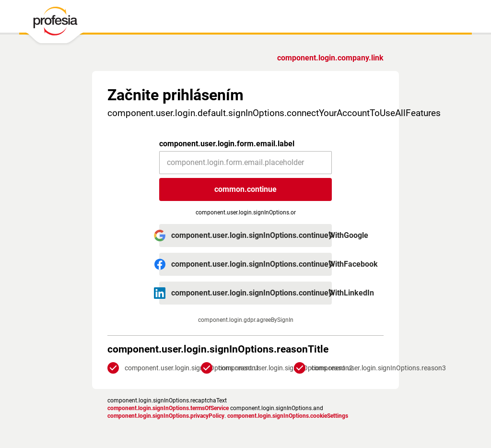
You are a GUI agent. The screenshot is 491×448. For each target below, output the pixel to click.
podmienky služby (223, 398)
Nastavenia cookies (273, 398)
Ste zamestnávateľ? (349, 58)
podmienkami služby (267, 288)
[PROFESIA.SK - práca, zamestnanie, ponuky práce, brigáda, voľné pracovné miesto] (55, 24)
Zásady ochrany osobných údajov (150, 398)
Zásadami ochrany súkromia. (267, 295)
